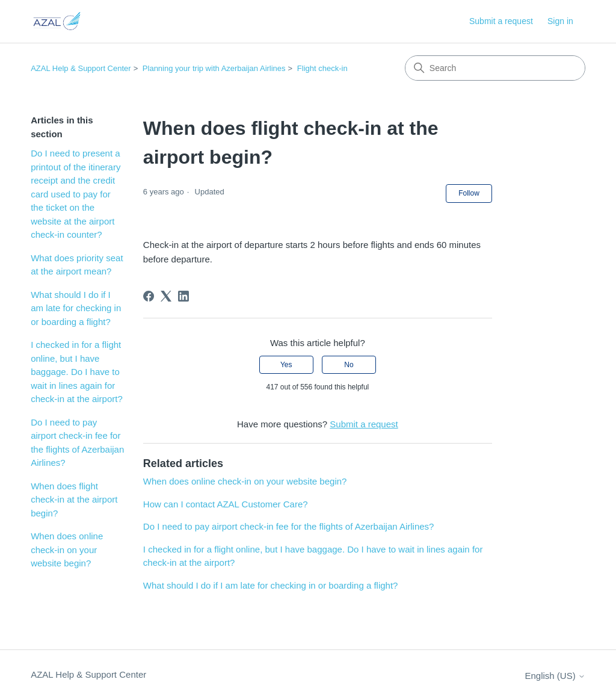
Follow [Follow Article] (469, 193)
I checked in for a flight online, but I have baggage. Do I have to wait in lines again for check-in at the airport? (77, 372)
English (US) (555, 676)
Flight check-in (322, 68)
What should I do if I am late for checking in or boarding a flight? (76, 308)
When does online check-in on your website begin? (67, 550)
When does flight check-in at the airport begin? (74, 500)
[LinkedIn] (183, 296)
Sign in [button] (560, 21)
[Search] (495, 68)
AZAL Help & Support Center (81, 68)
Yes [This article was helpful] (286, 365)
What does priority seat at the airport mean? (77, 265)
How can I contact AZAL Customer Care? (226, 504)
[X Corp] (166, 296)
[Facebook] (149, 296)
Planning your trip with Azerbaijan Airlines (214, 68)
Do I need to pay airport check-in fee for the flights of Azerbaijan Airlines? (77, 443)
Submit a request (501, 21)
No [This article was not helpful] (349, 365)
